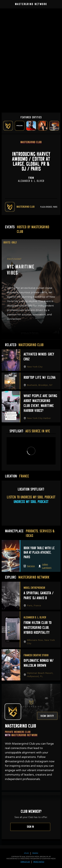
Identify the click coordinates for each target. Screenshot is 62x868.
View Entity (47, 716)
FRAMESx (35, 853)
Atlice (26, 853)
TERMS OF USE (25, 862)
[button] (57, 5)
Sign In (30, 827)
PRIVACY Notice (39, 862)
